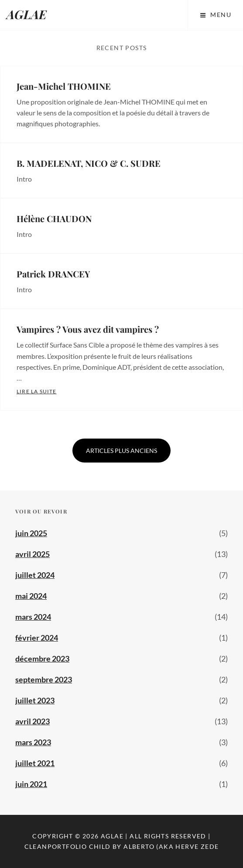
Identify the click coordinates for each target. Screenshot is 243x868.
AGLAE (27, 14)
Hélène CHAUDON (54, 218)
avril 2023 (33, 721)
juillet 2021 (35, 763)
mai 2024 (31, 596)
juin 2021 (31, 784)
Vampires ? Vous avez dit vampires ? (88, 329)
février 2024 (37, 638)
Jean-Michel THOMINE (64, 86)
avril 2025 (33, 554)
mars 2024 (33, 617)
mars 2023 (33, 742)
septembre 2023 (44, 679)
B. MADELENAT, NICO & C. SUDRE (89, 163)
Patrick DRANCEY (53, 274)
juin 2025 (31, 533)
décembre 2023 (42, 659)
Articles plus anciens (121, 451)
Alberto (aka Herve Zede (171, 846)
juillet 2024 (35, 575)
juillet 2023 (35, 700)
